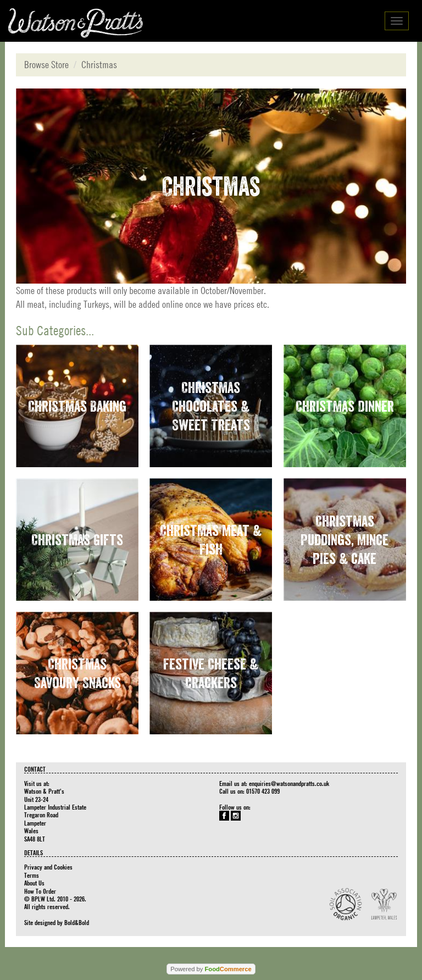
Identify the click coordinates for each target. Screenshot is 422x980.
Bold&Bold (77, 922)
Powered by (211, 969)
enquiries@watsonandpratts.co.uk (289, 783)
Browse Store (46, 65)
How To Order (40, 891)
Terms (32, 875)
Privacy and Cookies (48, 867)
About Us (34, 883)
